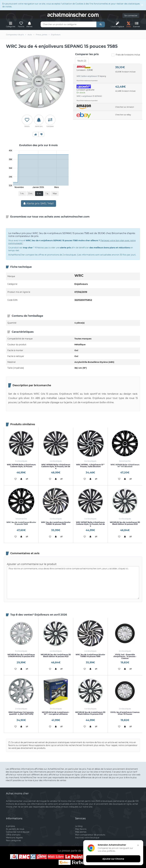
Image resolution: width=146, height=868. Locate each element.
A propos (10, 826)
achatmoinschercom (73, 15)
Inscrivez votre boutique (87, 838)
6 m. (39, 194)
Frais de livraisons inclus (126, 55)
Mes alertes (81, 832)
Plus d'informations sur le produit (87, 81)
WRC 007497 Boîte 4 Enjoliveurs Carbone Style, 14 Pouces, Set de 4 (90, 524)
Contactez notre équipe (18, 832)
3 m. (31, 194)
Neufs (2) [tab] (82, 61)
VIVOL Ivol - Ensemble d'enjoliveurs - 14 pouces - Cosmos (125, 656)
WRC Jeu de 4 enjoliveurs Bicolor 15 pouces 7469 (21, 523)
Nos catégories (13, 840)
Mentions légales (14, 838)
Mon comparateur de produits (90, 835)
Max (55, 194)
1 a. (47, 194)
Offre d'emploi (13, 835)
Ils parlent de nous (15, 829)
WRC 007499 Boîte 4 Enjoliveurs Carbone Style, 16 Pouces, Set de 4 (56, 466)
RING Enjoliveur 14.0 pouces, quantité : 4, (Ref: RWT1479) (21, 713)
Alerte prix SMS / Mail (38, 204)
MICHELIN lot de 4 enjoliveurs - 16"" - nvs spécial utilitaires (56, 713)
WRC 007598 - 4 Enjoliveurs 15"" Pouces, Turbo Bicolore (90, 466)
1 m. (22, 194)
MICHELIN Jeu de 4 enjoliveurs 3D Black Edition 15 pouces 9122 (90, 713)
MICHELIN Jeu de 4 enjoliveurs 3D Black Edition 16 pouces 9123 (125, 523)
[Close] (142, 5)
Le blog (79, 826)
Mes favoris (81, 829)
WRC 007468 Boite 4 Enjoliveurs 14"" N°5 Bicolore (125, 466)
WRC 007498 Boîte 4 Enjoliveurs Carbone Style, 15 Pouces (21, 466)
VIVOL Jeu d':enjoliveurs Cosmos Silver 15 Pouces (125, 713)
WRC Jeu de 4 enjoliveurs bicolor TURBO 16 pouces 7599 (56, 523)
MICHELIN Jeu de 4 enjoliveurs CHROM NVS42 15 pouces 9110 (21, 655)
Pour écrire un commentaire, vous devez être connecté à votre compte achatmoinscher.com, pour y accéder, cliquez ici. (73, 583)
